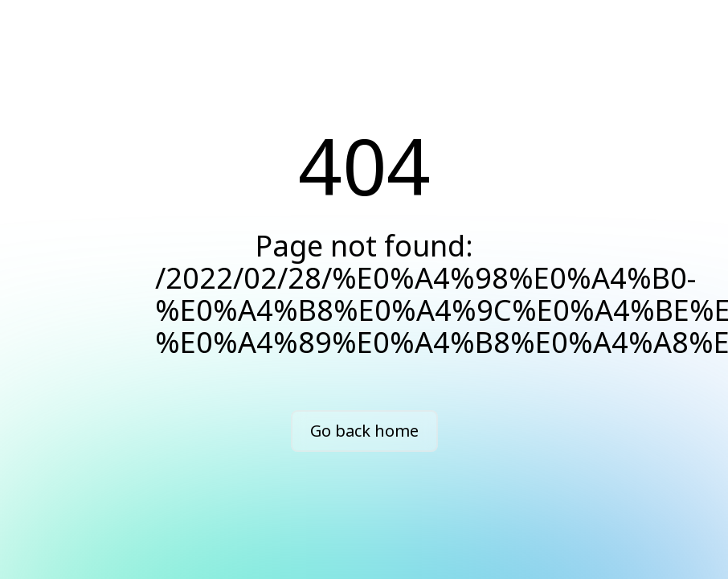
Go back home (364, 431)
